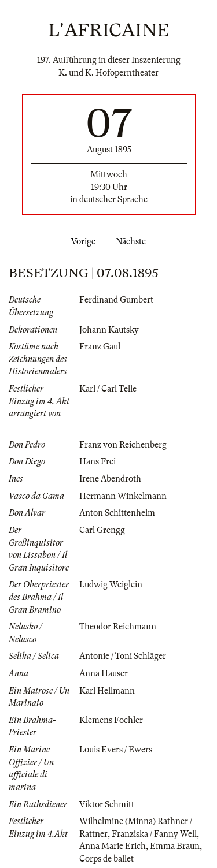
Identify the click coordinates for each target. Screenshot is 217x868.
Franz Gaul (100, 347)
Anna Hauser (104, 673)
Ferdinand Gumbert (116, 300)
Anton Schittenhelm (117, 513)
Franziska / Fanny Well (154, 834)
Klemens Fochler (111, 720)
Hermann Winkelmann (123, 496)
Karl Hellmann (107, 691)
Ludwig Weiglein (111, 584)
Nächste (133, 241)
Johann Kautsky (109, 330)
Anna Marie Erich (113, 846)
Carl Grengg (102, 530)
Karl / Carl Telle (108, 389)
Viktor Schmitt (107, 804)
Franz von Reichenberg (123, 445)
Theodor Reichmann (118, 627)
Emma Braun (175, 846)
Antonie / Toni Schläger (123, 656)
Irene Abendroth (110, 479)
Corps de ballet (106, 859)
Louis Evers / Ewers (116, 750)
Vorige (81, 241)
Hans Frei (98, 461)
